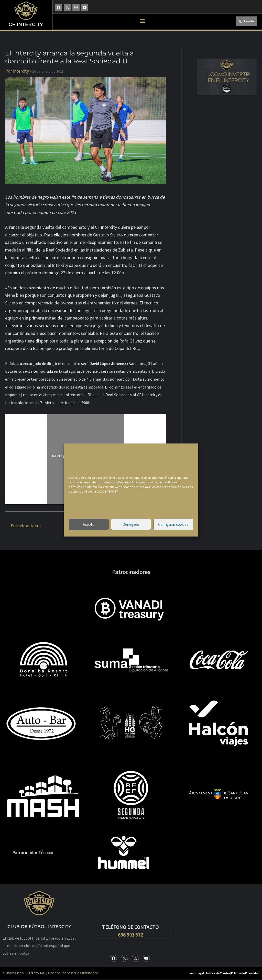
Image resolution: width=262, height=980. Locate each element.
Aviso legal (197, 973)
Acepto (89, 524)
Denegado (131, 524)
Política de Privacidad (245, 973)
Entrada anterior (24, 526)
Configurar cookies (173, 524)
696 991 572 (130, 935)
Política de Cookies (218, 973)
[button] (143, 21)
